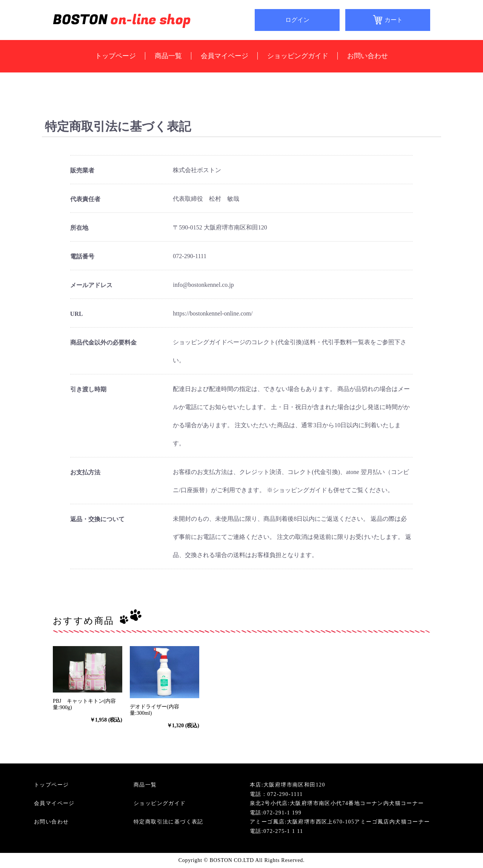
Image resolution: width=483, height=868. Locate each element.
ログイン (297, 20)
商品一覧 (168, 56)
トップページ (115, 56)
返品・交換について (97, 519)
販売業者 (82, 170)
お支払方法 (85, 472)
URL (77, 314)
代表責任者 (85, 199)
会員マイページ (225, 56)
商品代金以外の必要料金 (103, 342)
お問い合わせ (368, 56)
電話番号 (82, 256)
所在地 (79, 228)
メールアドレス (91, 285)
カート (394, 20)
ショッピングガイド (298, 56)
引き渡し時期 (88, 389)
